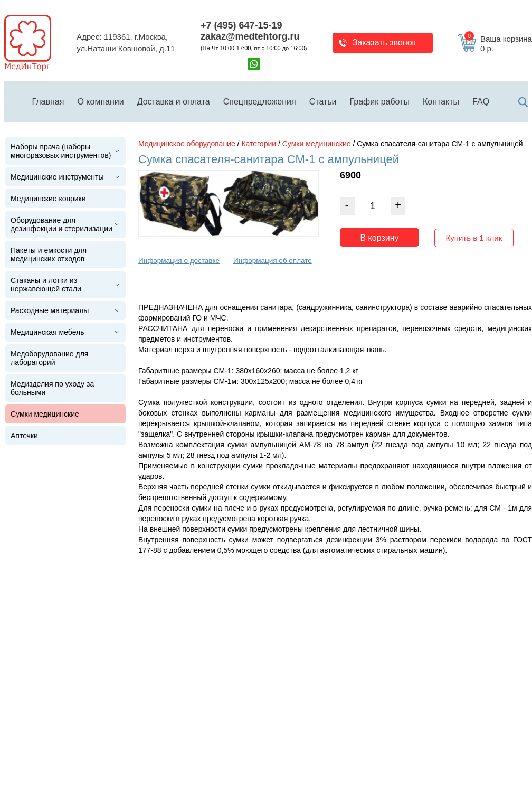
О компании (100, 102)
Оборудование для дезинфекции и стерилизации (61, 224)
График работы (380, 102)
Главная (48, 102)
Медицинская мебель (47, 332)
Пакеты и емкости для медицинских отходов (49, 255)
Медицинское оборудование (187, 144)
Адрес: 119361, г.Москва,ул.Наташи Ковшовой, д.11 (126, 43)
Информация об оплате (273, 258)
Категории (259, 144)
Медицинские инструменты (57, 177)
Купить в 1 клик (474, 235)
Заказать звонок (384, 43)
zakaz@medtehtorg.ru (250, 36)
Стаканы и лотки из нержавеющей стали (46, 285)
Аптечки (24, 436)
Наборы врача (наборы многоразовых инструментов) (61, 151)
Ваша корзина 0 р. (498, 44)
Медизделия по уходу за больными (52, 388)
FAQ (481, 102)
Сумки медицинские (45, 414)
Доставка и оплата (174, 102)
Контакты (441, 102)
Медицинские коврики (48, 199)
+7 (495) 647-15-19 (241, 25)
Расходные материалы (50, 310)
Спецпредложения (260, 102)
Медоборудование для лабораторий (49, 358)
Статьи (323, 102)
